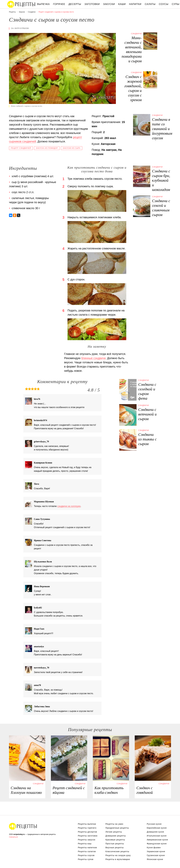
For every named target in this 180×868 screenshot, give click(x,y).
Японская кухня (155, 859)
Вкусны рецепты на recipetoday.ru (21, 4)
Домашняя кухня (155, 832)
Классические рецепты (117, 851)
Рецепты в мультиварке (118, 859)
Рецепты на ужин (114, 824)
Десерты (75, 4)
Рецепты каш (85, 844)
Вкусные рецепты (115, 848)
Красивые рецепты (115, 840)
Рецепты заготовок (88, 836)
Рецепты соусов (86, 855)
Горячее (59, 4)
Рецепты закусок (87, 840)
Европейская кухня (157, 828)
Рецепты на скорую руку (118, 855)
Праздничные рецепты (117, 828)
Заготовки (92, 4)
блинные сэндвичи (93, 358)
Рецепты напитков (87, 848)
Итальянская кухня (157, 836)
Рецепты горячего (87, 828)
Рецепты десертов (87, 832)
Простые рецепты (115, 844)
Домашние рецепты (116, 836)
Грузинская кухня (156, 855)
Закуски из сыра (72, 148)
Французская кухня (157, 844)
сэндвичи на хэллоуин (69, 506)
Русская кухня (154, 824)
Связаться (13, 837)
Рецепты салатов (87, 851)
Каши (122, 4)
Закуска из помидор (47, 148)
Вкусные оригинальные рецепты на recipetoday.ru (23, 826)
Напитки (135, 4)
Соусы (164, 4)
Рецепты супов (86, 859)
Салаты (150, 4)
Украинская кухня (156, 851)
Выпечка (43, 4)
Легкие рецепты (114, 832)
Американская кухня (157, 840)
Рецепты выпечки (87, 824)
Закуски (109, 4)
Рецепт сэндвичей (21, 148)
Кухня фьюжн (154, 848)
